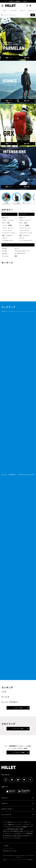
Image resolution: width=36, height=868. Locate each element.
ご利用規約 (6, 846)
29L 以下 (5, 254)
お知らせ (25, 1)
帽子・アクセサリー (8, 235)
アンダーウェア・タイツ (9, 233)
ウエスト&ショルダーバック (22, 251)
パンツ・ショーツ (7, 230)
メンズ (4, 10)
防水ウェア (5, 218)
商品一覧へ (29, 58)
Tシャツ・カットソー (8, 228)
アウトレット (31, 10)
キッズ (16, 248)
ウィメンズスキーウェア (26, 240)
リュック (22, 10)
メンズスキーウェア (8, 240)
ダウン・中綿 (6, 223)
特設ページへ (11, 58)
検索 (33, 15)
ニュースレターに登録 (18, 752)
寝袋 (16, 256)
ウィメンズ (13, 10)
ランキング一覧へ (18, 708)
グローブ (5, 238)
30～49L (5, 251)
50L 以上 (5, 248)
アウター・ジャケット (8, 220)
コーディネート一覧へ (18, 729)
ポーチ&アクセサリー (20, 253)
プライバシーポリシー (9, 848)
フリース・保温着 (7, 225)
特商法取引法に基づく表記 (10, 851)
